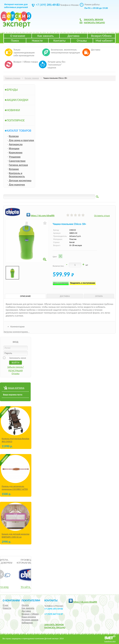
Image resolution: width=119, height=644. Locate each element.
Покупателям (31, 600)
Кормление (16, 153)
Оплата (25, 605)
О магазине (18, 36)
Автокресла (16, 144)
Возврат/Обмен (101, 36)
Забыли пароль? (16, 367)
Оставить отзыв (102, 216)
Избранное (27, 623)
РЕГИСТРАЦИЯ (16, 371)
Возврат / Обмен (30, 614)
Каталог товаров (32, 78)
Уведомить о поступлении (83, 283)
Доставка (73, 36)
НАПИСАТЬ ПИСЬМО (55, 628)
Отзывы (82, 41)
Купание (14, 169)
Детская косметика (20, 180)
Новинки (13, 110)
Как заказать (46, 36)
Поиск (15, 41)
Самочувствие (17, 161)
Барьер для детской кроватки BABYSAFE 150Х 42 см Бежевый (16, 537)
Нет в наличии (61, 283)
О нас (6, 605)
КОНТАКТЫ (51, 600)
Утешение (15, 157)
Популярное (16, 120)
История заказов (30, 620)
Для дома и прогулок (21, 140)
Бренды (12, 90)
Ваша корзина (29, 617)
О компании (11, 600)
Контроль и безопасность (17, 175)
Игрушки (14, 148)
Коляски (14, 136)
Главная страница (13, 78)
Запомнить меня (18, 358)
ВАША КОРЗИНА (16, 388)
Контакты (59, 41)
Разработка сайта (110, 641)
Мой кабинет (104, 41)
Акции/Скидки (18, 100)
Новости (37, 41)
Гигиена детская (18, 165)
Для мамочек (17, 185)
